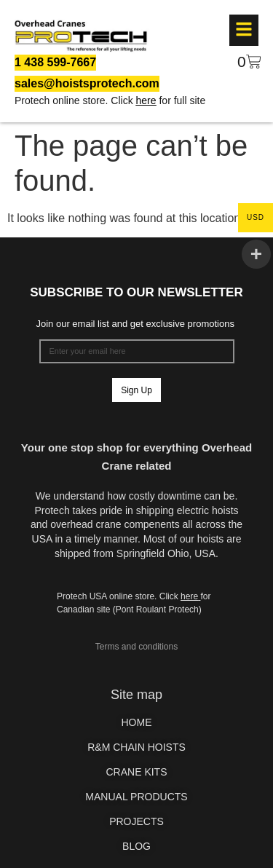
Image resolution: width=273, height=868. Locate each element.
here (146, 100)
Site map (136, 695)
